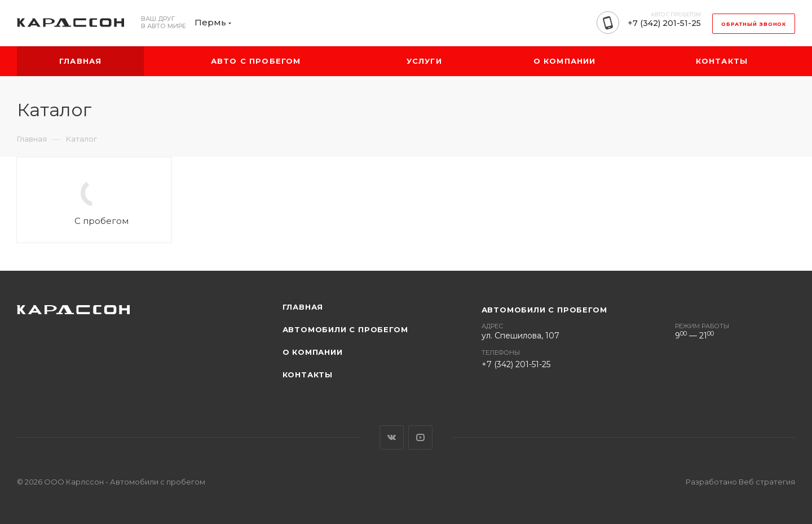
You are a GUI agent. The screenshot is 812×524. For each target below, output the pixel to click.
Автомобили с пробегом (345, 329)
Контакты (308, 375)
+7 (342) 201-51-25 (664, 23)
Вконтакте (392, 437)
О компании (313, 352)
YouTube (420, 437)
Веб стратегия (767, 482)
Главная (303, 307)
